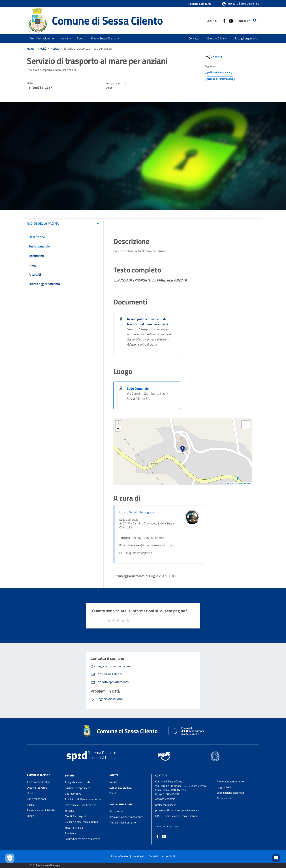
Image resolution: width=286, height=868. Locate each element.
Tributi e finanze (74, 828)
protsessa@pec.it (165, 805)
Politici (31, 805)
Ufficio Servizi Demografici (137, 512)
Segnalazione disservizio (231, 793)
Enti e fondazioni (36, 799)
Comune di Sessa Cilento (107, 21)
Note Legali (139, 856)
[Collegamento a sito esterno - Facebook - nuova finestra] (224, 21)
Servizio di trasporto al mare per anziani (88, 48)
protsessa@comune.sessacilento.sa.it (177, 810)
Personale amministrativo (42, 810)
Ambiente (71, 833)
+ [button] (118, 423)
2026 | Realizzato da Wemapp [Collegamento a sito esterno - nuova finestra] (44, 865)
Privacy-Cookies (120, 856)
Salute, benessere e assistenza (83, 839)
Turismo (70, 811)
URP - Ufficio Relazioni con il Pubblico (176, 816)
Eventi (113, 793)
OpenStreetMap (244, 483)
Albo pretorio (117, 811)
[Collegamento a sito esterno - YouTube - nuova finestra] (231, 21)
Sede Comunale (138, 389)
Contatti (161, 775)
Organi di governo (37, 788)
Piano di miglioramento (123, 823)
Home (31, 48)
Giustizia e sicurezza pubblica (81, 822)
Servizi (69, 775)
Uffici (30, 793)
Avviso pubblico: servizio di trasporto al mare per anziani (148, 322)
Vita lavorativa (73, 794)
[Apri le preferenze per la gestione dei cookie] (10, 858)
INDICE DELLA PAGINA (43, 224)
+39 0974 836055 (165, 799)
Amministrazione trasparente (126, 817)
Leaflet (230, 483)
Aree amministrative (39, 782)
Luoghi (31, 816)
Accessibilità (224, 798)
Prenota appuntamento (230, 781)
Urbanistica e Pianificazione (81, 805)
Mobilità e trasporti (76, 816)
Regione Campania (200, 4)
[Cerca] (255, 21)
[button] (240, 4)
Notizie (55, 48)
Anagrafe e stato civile (78, 782)
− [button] (118, 429)
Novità (42, 48)
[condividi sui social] (214, 57)
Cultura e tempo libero (77, 788)
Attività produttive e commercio (83, 799)
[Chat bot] (276, 858)
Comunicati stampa (120, 788)
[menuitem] (193, 38)
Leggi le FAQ (224, 787)
